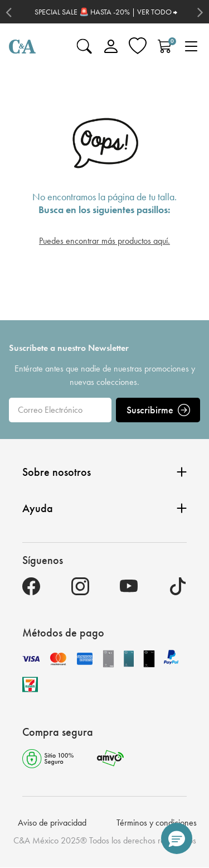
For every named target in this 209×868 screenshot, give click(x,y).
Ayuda (104, 508)
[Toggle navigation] (191, 46)
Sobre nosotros (104, 472)
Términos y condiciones (157, 823)
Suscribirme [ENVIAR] (158, 410)
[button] (177, 838)
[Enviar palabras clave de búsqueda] (84, 46)
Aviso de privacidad (52, 823)
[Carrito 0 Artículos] (164, 46)
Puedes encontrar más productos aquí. (104, 241)
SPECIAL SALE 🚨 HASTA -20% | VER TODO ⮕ (106, 12)
